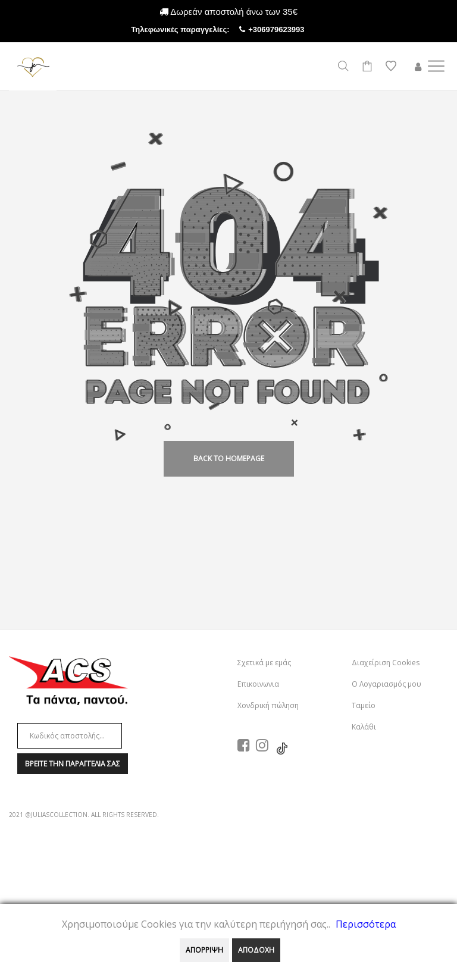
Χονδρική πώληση (268, 705)
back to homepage (229, 458)
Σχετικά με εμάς (264, 663)
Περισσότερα (366, 924)
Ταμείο (364, 705)
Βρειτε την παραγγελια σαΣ (73, 764)
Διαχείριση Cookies (386, 663)
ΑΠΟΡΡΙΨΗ (204, 950)
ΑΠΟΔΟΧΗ (256, 950)
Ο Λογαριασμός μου (386, 684)
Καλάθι (364, 727)
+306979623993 (287, 29)
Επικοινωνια (258, 684)
